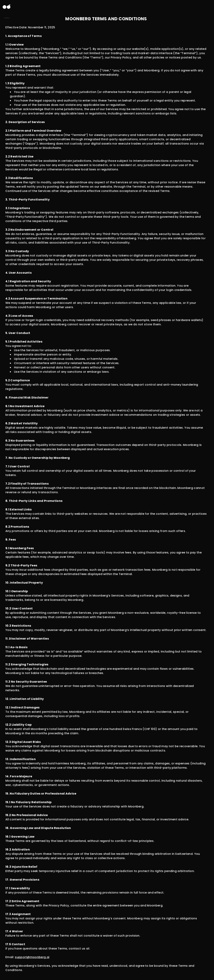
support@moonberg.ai (32, 957)
